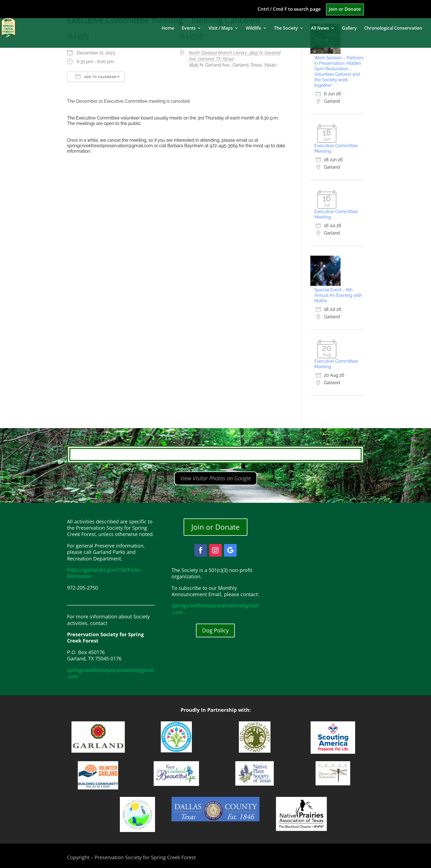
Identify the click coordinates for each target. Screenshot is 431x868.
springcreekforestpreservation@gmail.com (110, 673)
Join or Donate (345, 9)
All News (320, 29)
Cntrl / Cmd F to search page (289, 9)
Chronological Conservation (393, 29)
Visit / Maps (221, 29)
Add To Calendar (96, 77)
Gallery (349, 29)
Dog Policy (215, 630)
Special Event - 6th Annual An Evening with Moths (338, 295)
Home (168, 29)
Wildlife (253, 29)
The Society (286, 29)
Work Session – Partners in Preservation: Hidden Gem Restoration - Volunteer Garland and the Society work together (339, 72)
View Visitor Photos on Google (216, 478)
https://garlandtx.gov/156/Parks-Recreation (104, 573)
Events (189, 29)
